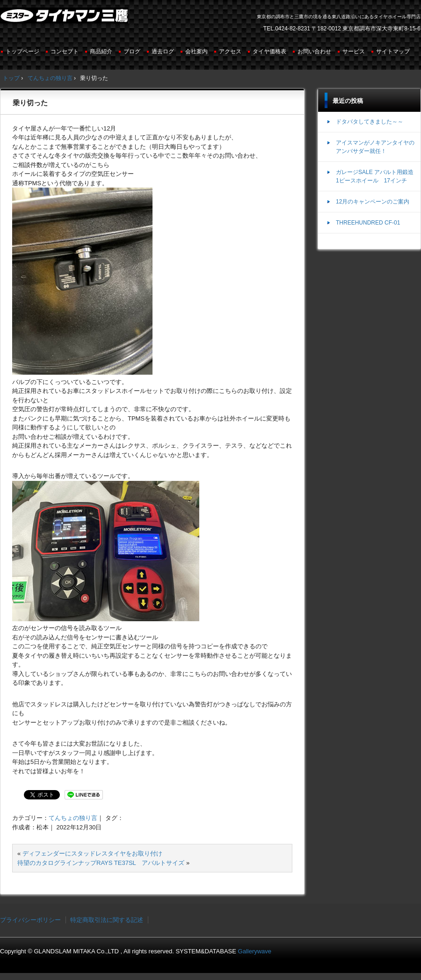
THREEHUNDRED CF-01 (368, 223)
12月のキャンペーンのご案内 (373, 202)
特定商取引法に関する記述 (107, 920)
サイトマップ (393, 51)
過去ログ (163, 51)
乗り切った (30, 103)
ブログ (132, 51)
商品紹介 (101, 51)
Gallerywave (255, 951)
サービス (354, 51)
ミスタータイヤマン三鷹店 (65, 19)
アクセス (230, 51)
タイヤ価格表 (269, 51)
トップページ (22, 51)
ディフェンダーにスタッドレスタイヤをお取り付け (92, 853)
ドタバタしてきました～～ (370, 122)
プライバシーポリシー (30, 920)
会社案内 (196, 51)
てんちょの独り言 (73, 818)
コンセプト (65, 51)
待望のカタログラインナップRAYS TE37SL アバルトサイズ (101, 863)
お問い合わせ (314, 51)
